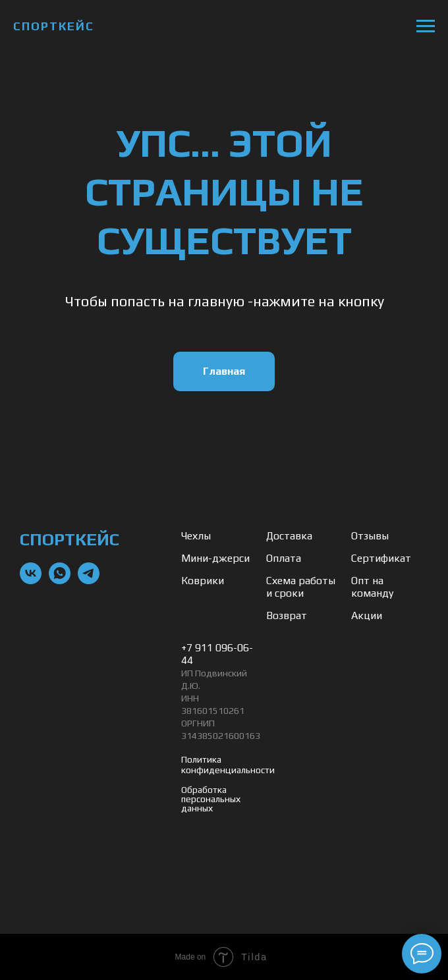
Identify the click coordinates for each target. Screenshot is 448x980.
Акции (367, 615)
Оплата (284, 558)
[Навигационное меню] (426, 26)
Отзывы (370, 536)
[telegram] (89, 581)
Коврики (203, 581)
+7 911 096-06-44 (217, 654)
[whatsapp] (60, 581)
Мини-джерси (215, 558)
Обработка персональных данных (211, 799)
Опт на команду (372, 587)
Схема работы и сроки (301, 587)
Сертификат (381, 558)
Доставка (289, 536)
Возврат (287, 615)
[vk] (31, 581)
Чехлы (196, 536)
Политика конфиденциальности (228, 765)
